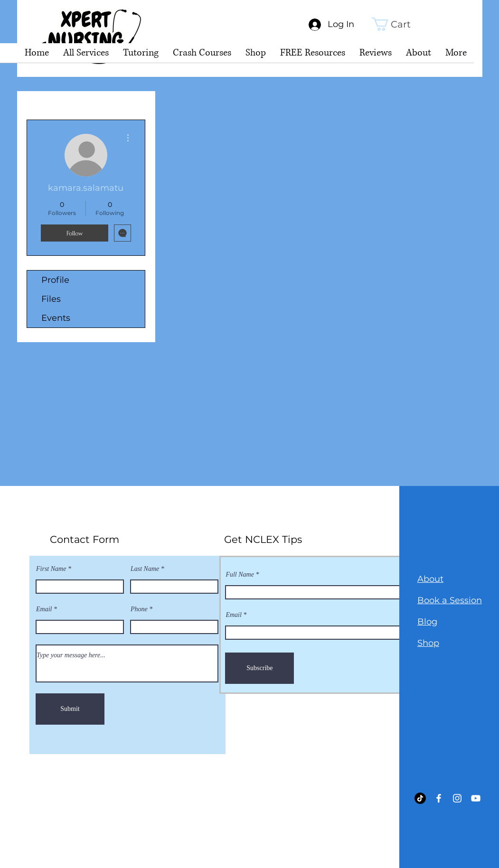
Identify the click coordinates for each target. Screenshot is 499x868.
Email (44, 609)
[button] (141, 56)
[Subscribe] (259, 668)
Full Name (240, 575)
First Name (51, 569)
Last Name (145, 569)
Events (56, 318)
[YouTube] (476, 798)
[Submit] (70, 709)
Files (51, 299)
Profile (55, 280)
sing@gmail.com (142, 783)
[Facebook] (439, 798)
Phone (139, 609)
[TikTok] (420, 798)
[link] (399, 24)
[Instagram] (457, 798)
